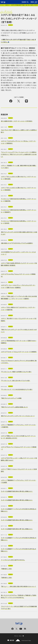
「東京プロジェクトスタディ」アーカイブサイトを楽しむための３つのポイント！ (19, 331)
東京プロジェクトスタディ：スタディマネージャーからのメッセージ (18, 416)
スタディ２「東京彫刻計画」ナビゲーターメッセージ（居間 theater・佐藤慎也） (19, 342)
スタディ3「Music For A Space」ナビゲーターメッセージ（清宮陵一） (19, 448)
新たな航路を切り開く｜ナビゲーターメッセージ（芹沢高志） (17, 121)
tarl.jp (3, 2)
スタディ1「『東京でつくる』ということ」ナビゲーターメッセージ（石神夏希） (19, 470)
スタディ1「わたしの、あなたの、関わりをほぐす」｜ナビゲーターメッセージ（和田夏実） (18, 189)
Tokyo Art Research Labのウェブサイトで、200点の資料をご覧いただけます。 (19, 362)
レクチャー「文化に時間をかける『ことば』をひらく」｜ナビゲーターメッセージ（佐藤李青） (18, 308)
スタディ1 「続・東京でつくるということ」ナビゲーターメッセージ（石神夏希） (19, 319)
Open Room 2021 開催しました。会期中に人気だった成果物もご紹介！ (19, 131)
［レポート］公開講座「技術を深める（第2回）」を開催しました (17, 520)
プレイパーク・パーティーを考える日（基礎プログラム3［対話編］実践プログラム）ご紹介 (19, 607)
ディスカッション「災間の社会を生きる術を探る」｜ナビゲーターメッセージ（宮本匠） (19, 222)
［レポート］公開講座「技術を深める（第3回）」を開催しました (17, 500)
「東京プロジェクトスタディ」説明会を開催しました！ (14, 407)
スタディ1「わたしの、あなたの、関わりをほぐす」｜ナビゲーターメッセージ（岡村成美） (18, 178)
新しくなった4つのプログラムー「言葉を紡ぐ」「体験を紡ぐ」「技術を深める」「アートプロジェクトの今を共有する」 (19, 596)
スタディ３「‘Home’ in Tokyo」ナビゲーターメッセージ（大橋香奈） (19, 352)
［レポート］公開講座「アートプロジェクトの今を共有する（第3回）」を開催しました (19, 510)
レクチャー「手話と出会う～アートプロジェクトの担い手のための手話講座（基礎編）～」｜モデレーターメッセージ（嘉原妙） (19, 297)
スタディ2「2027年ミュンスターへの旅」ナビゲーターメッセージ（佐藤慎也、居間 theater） (19, 459)
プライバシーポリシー (19, 636)
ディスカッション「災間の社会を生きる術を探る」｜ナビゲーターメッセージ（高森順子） (19, 211)
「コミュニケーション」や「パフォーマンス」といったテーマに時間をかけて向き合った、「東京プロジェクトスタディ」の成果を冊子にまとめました (19, 154)
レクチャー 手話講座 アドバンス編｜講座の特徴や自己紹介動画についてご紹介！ (19, 166)
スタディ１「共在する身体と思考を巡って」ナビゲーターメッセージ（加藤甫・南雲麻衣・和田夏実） (19, 264)
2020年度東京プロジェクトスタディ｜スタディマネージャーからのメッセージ (18, 253)
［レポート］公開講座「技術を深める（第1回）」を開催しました (17, 529)
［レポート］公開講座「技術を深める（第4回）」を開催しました (17, 491)
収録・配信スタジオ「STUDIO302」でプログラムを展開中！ (17, 243)
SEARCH (25, 2)
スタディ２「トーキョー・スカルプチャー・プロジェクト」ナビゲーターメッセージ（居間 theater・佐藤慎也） (18, 286)
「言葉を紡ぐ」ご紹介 (7, 577)
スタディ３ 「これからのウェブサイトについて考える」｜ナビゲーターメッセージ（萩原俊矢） (18, 142)
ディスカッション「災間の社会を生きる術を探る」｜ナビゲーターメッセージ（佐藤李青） (19, 200)
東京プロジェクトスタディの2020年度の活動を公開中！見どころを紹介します (19, 233)
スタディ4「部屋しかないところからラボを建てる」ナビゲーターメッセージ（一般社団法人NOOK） (18, 437)
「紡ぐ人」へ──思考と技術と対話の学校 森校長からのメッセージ (19, 586)
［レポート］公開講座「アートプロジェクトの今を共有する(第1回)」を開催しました (18, 550)
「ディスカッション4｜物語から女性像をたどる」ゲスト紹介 (16, 372)
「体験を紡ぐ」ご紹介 (7, 569)
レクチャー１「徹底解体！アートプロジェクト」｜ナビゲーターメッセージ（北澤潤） (18, 481)
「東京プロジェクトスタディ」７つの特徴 (11, 398)
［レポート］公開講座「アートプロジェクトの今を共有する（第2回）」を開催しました (19, 539)
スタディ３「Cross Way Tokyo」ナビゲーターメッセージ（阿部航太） (18, 275)
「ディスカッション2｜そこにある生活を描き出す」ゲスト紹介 (17, 389)
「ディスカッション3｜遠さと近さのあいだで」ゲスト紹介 (16, 380)
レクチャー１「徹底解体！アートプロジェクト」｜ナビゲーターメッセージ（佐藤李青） (18, 426)
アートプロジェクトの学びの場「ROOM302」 (13, 560)
